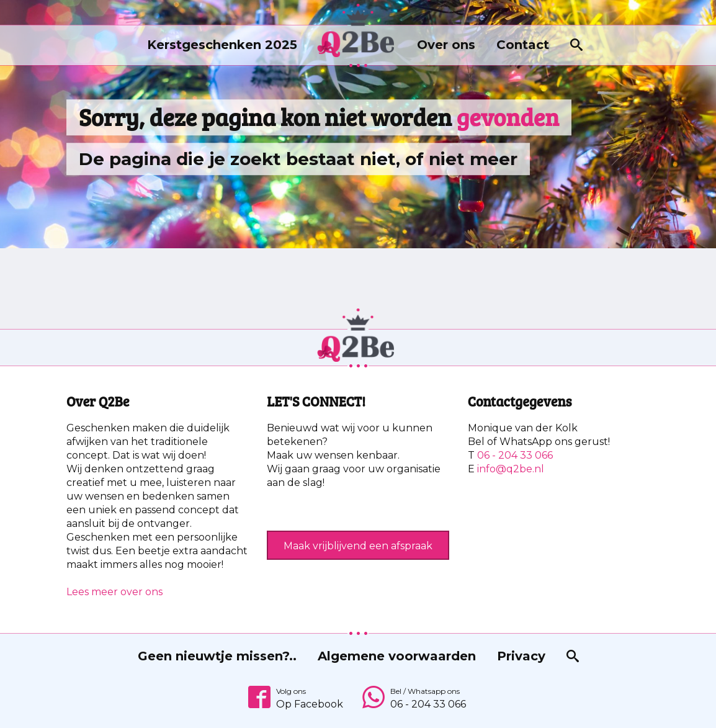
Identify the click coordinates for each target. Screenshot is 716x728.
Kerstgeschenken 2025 (222, 45)
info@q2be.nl (511, 469)
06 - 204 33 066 (515, 455)
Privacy (521, 656)
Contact (523, 45)
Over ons (446, 45)
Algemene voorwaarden (397, 656)
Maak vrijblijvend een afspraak (358, 546)
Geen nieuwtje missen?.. (217, 656)
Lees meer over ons (114, 592)
